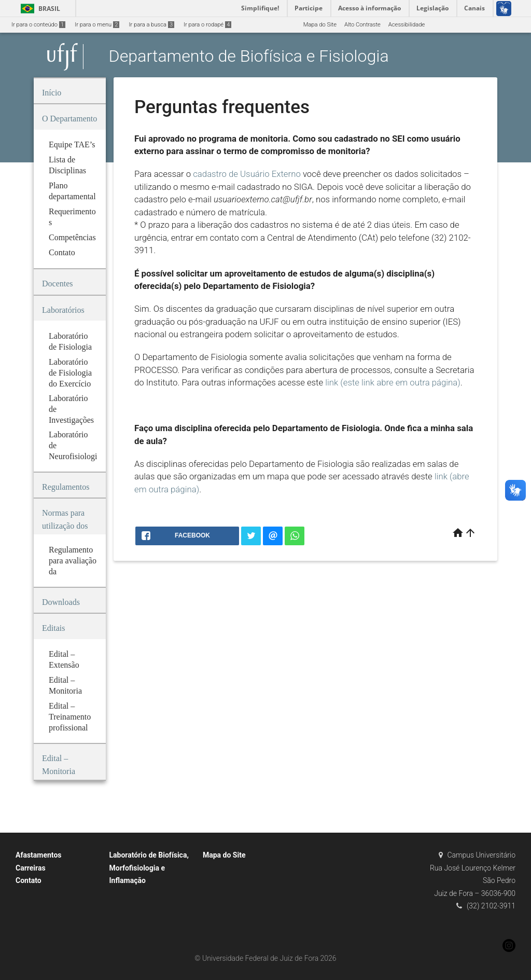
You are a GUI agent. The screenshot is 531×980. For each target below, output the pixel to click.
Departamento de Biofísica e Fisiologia (249, 57)
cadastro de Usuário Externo (247, 174)
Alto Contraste (362, 25)
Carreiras (31, 868)
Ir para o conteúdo (38, 25)
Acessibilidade (407, 25)
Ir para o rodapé (207, 25)
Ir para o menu (97, 25)
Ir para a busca (151, 25)
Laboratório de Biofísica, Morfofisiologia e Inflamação (149, 868)
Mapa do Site (320, 25)
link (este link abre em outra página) (393, 382)
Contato (29, 880)
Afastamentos (39, 855)
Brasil (39, 9)
